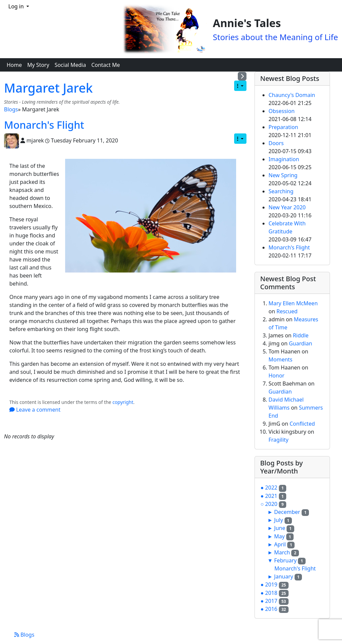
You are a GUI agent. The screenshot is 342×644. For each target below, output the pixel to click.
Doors (276, 143)
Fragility (279, 440)
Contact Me (106, 65)
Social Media (70, 65)
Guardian (301, 343)
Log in (17, 6)
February (285, 560)
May (280, 536)
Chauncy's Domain (292, 95)
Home (14, 65)
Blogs (11, 109)
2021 (271, 496)
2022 (271, 488)
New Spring (283, 175)
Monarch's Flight (44, 125)
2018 (271, 593)
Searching (281, 191)
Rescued (287, 311)
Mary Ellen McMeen (293, 303)
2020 (271, 504)
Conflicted (302, 424)
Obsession (282, 111)
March (282, 552)
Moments (281, 359)
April (280, 544)
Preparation (283, 127)
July (279, 520)
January (284, 576)
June (280, 528)
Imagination (284, 159)
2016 (271, 609)
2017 (271, 601)
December (287, 512)
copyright (123, 402)
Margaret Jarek (48, 88)
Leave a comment (35, 410)
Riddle (301, 335)
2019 (271, 584)
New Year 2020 (287, 207)
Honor (277, 375)
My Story (38, 65)
